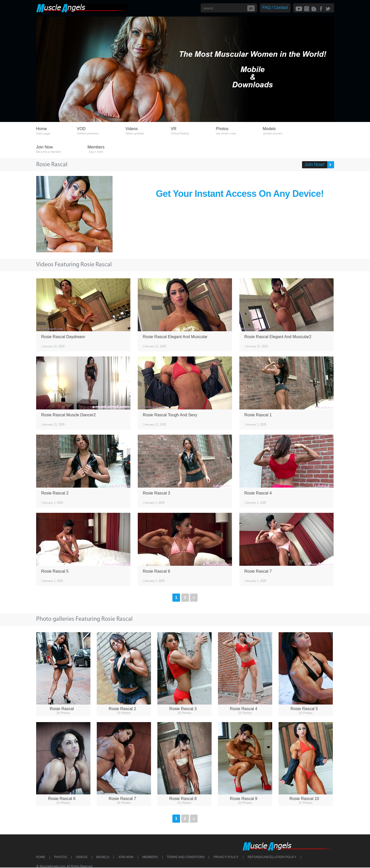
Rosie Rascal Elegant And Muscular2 (278, 337)
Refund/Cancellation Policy (272, 857)
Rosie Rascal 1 (258, 415)
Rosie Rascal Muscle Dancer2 (68, 415)
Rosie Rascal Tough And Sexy (170, 415)
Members (150, 857)
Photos (61, 857)
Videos (82, 857)
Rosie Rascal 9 (244, 799)
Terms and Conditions (186, 857)
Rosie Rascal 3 (157, 493)
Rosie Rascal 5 (55, 571)
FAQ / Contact (275, 8)
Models (103, 857)
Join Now (126, 857)
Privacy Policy (226, 857)
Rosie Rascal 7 (258, 571)
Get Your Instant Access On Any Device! (240, 194)
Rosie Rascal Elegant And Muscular (175, 337)
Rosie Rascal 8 (183, 799)
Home (41, 857)
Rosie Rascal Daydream (63, 337)
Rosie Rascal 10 (304, 799)
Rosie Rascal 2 (55, 493)
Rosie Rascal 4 (258, 493)
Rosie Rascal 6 (157, 571)
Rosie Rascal (62, 709)
